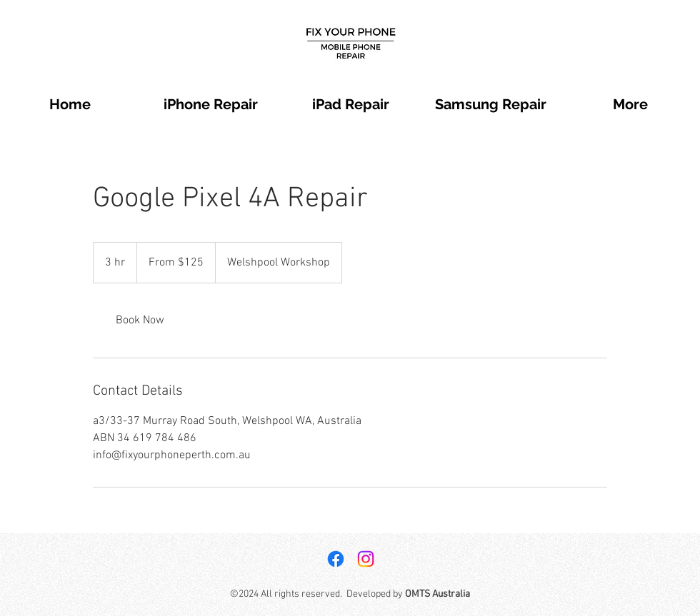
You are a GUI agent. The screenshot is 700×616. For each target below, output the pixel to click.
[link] (140, 320)
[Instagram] (366, 559)
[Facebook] (336, 559)
